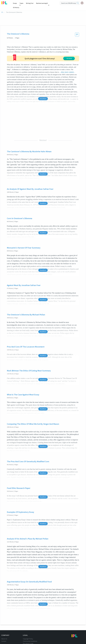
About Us (4, 624)
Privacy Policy (27, 631)
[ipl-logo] (4, 4)
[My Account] (83, 3)
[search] (78, 3)
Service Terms (27, 634)
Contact (4, 627)
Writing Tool (30, 3)
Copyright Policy (28, 624)
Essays (15, 3)
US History (53, 3)
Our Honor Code (28, 629)
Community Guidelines (30, 627)
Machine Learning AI (42, 3)
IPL (2, 8)
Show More (43, 84)
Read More (43, 159)
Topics (21, 3)
